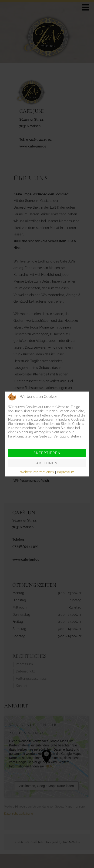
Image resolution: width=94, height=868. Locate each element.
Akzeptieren (47, 453)
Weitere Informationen (37, 472)
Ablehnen (47, 463)
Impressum (66, 472)
